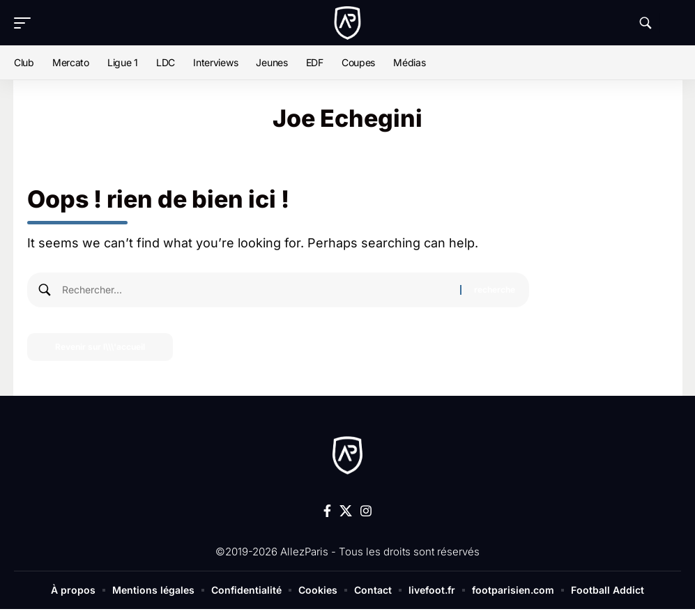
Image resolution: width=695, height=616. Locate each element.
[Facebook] (327, 511)
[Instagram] (366, 511)
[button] (26, 23)
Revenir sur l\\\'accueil (100, 347)
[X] (346, 511)
